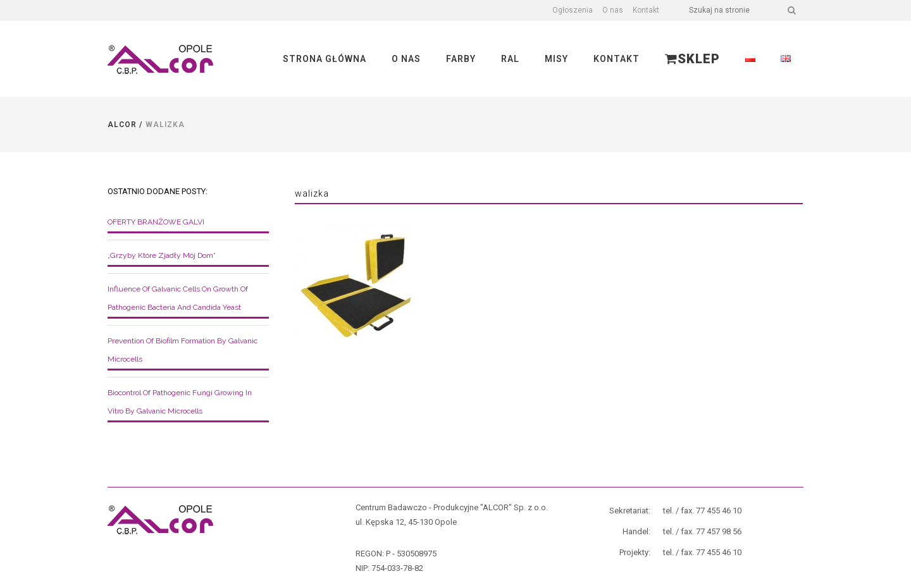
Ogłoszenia (573, 10)
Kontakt (646, 10)
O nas (613, 10)
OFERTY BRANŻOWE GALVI (156, 222)
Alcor (122, 125)
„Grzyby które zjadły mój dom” (162, 255)
